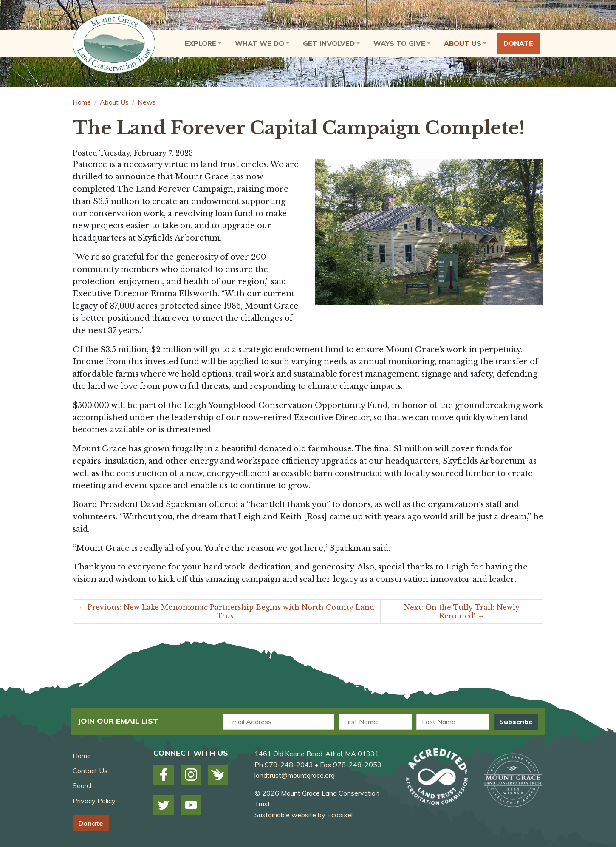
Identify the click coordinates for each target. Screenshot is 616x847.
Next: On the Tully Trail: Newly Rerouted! (462, 612)
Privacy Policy (94, 801)
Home (82, 102)
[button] (203, 43)
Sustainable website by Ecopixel (304, 815)
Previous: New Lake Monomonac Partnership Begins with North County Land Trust (226, 612)
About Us (114, 102)
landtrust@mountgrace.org (295, 775)
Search (83, 785)
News (147, 102)
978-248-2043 (289, 765)
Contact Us (90, 771)
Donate (91, 823)
